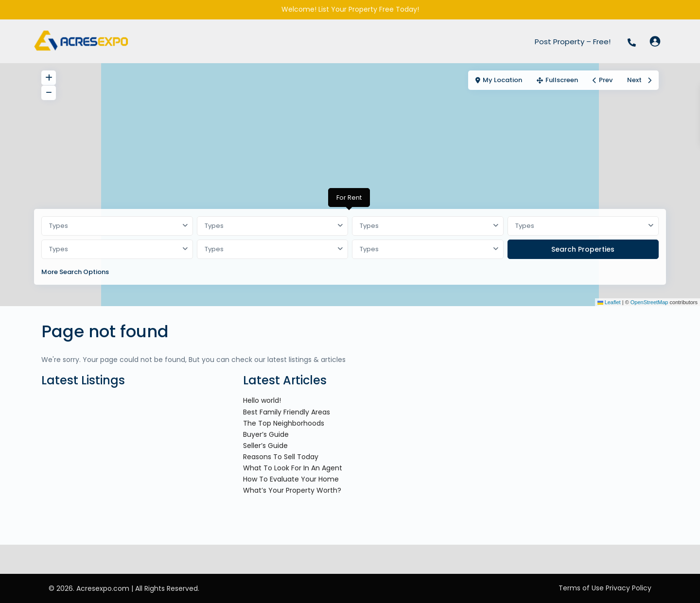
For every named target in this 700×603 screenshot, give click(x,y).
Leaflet (609, 302)
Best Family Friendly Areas (287, 412)
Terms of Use (581, 588)
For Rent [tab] (349, 198)
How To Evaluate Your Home (291, 479)
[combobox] (117, 226)
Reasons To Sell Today (281, 457)
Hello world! (262, 400)
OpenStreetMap (649, 302)
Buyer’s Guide (266, 434)
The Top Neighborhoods (284, 423)
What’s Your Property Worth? (292, 490)
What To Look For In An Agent (293, 468)
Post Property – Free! (573, 42)
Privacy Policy (629, 588)
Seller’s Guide (265, 446)
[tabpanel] (350, 249)
